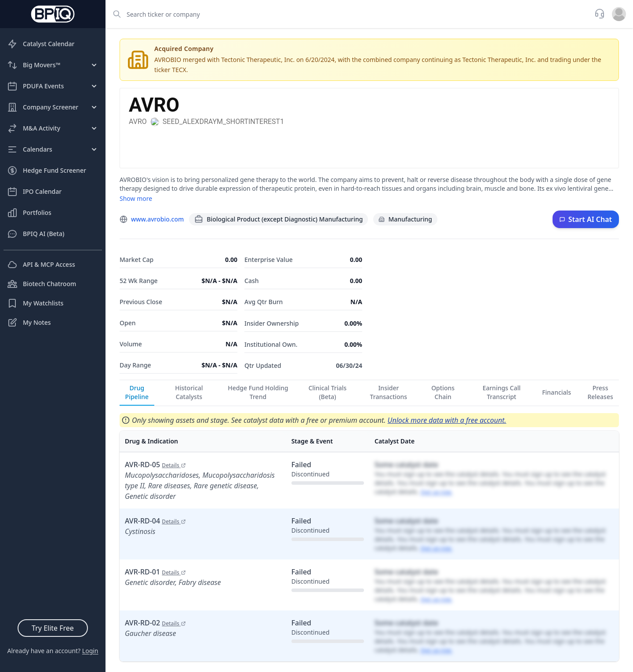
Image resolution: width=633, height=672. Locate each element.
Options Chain (443, 392)
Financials (557, 392)
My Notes (29, 323)
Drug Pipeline (137, 392)
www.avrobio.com (157, 219)
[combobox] (347, 14)
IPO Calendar (34, 192)
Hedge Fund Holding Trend (258, 392)
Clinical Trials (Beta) (328, 392)
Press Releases (600, 392)
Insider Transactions (389, 392)
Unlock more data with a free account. (447, 420)
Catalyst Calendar (41, 44)
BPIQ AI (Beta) (36, 234)
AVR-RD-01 (155, 572)
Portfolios (29, 213)
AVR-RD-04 (155, 521)
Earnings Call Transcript (502, 392)
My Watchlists (35, 303)
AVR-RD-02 (155, 623)
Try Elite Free (53, 628)
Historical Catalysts (189, 392)
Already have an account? (53, 651)
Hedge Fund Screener (47, 171)
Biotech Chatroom (42, 284)
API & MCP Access (41, 265)
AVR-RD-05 (155, 465)
